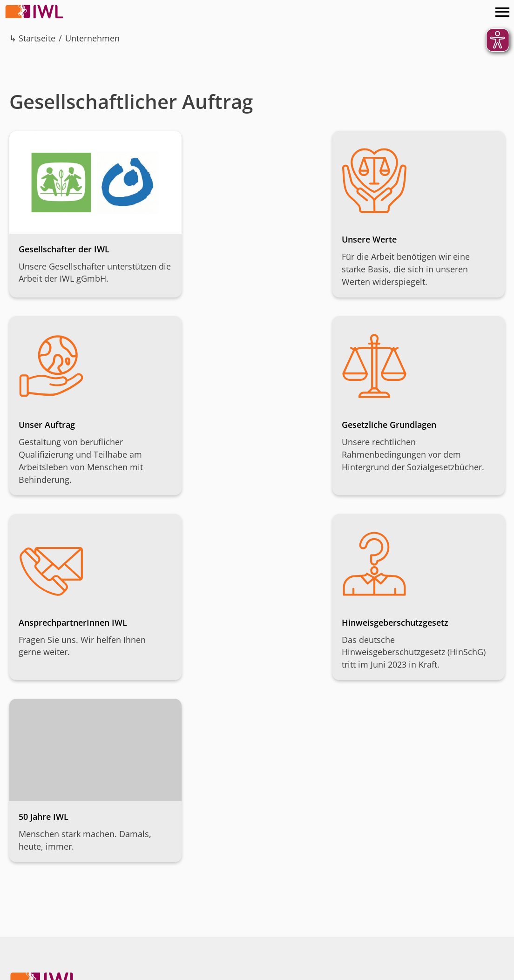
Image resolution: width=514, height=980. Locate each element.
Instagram (436, 862)
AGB (125, 971)
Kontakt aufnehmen (61, 918)
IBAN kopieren (280, 918)
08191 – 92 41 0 (66, 897)
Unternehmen (92, 38)
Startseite (37, 38)
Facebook (457, 862)
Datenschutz (84, 971)
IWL (35, 12)
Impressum (30, 971)
